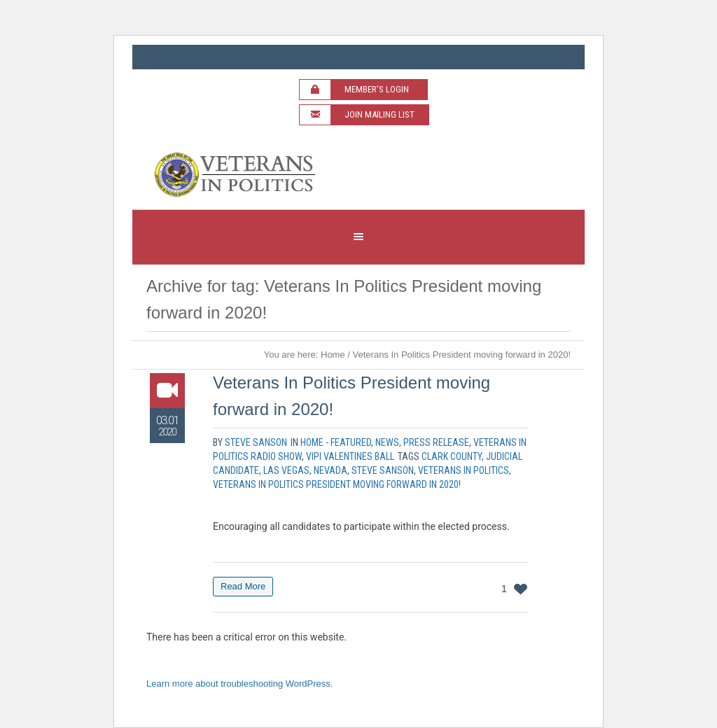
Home (333, 355)
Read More (243, 586)
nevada (330, 470)
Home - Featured (336, 442)
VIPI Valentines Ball (350, 456)
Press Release (436, 442)
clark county (452, 456)
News (387, 442)
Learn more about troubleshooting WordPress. (239, 684)
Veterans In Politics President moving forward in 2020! (337, 484)
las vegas (286, 470)
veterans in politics (464, 470)
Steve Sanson (383, 470)
